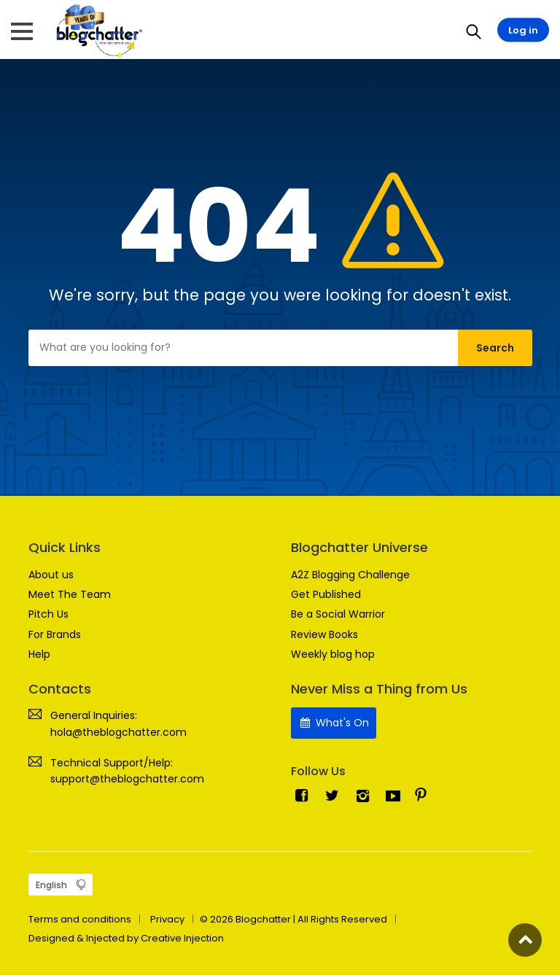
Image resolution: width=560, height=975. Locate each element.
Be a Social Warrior (338, 614)
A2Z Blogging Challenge (350, 575)
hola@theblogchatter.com (118, 732)
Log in (523, 30)
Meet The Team (70, 594)
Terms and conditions (80, 919)
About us (51, 575)
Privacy (167, 919)
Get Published (326, 594)
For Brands (55, 634)
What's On (334, 723)
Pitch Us (48, 614)
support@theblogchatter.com (127, 779)
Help (39, 654)
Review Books (324, 634)
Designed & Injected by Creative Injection (126, 938)
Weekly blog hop (333, 654)
